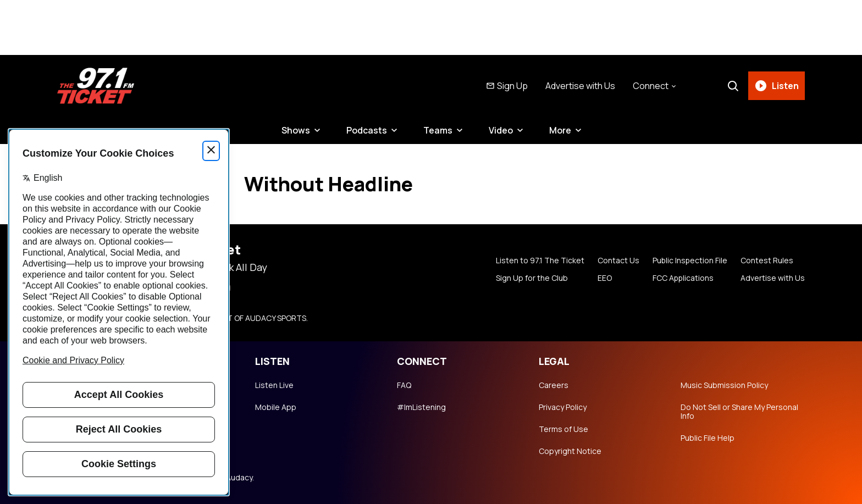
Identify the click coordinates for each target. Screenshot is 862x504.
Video (501, 130)
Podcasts (367, 130)
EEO (604, 278)
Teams (438, 130)
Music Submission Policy (724, 385)
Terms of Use (563, 429)
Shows (296, 130)
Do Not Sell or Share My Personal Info (739, 412)
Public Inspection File (689, 261)
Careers (554, 385)
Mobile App (276, 407)
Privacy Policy (563, 407)
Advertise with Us (580, 86)
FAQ (404, 385)
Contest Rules (767, 261)
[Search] (733, 86)
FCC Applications (683, 278)
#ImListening (421, 407)
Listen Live (274, 385)
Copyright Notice (570, 451)
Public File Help (708, 438)
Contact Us (617, 261)
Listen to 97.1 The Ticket (539, 261)
